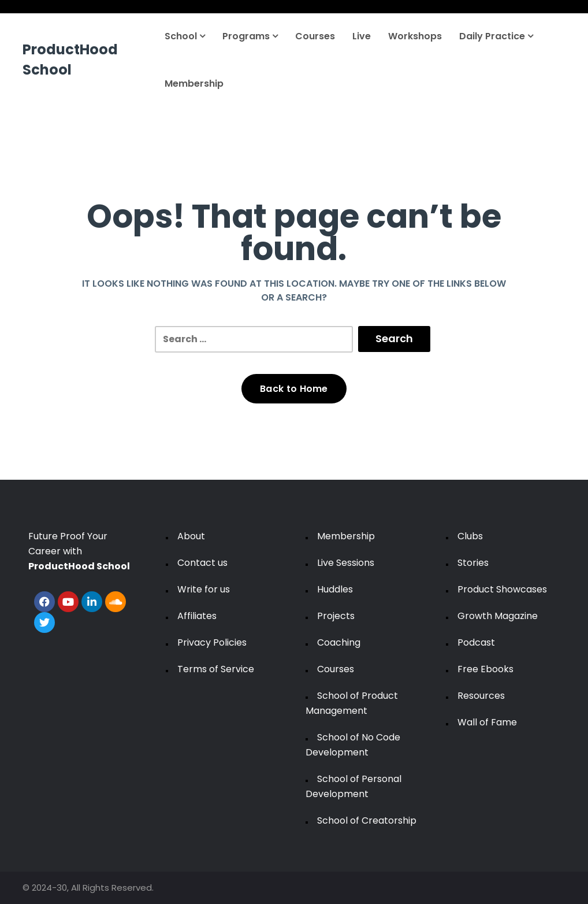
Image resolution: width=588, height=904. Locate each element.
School (185, 36)
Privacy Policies (212, 642)
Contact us (202, 563)
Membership (194, 84)
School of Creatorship (367, 820)
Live (362, 36)
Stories (473, 563)
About (191, 536)
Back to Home (294, 389)
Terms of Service (216, 669)
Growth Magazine (498, 616)
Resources (481, 696)
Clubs (470, 536)
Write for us (204, 589)
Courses (315, 36)
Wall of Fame (487, 722)
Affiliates (197, 616)
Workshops (415, 36)
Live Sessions (346, 563)
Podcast (476, 642)
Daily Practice (496, 36)
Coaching (339, 642)
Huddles (335, 589)
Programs (250, 36)
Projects (336, 616)
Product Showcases (502, 589)
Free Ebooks (485, 669)
